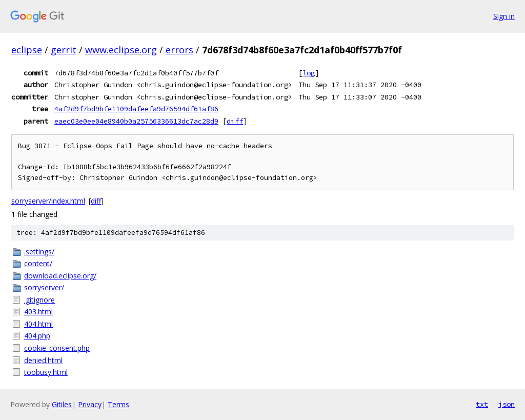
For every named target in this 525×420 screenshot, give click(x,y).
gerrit (64, 50)
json (507, 404)
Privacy (90, 404)
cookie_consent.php (57, 348)
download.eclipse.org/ (60, 276)
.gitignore (39, 300)
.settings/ (39, 252)
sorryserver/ (44, 287)
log (309, 73)
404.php (37, 336)
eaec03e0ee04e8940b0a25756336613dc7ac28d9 (136, 121)
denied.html (43, 360)
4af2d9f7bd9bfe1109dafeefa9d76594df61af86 (136, 109)
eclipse (27, 50)
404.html (38, 324)
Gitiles (62, 404)
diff (235, 121)
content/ (38, 263)
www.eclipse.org (121, 50)
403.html (38, 312)
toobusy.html (46, 372)
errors (179, 50)
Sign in (504, 16)
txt (482, 404)
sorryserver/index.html (48, 201)
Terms (118, 404)
